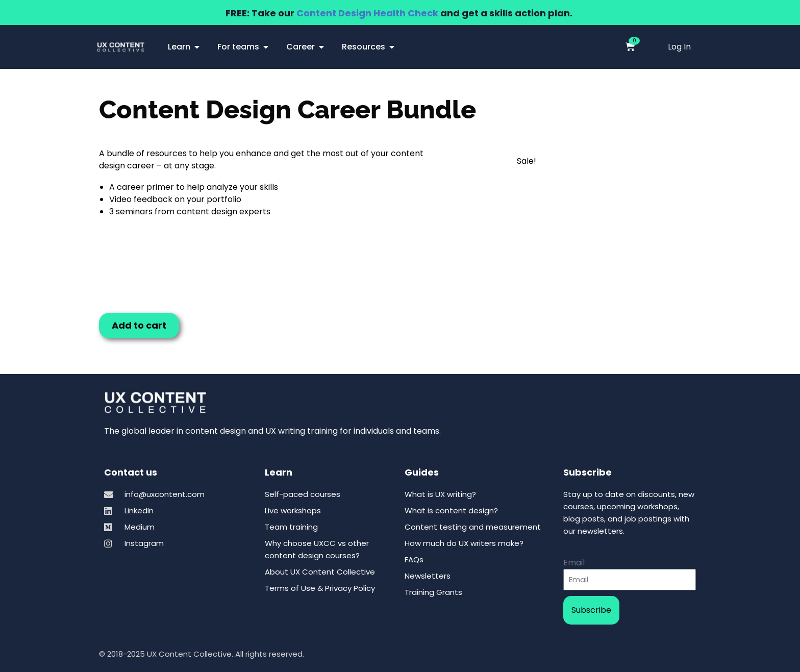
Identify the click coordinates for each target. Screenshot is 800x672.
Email (574, 563)
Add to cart (139, 325)
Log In (679, 47)
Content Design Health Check (367, 13)
